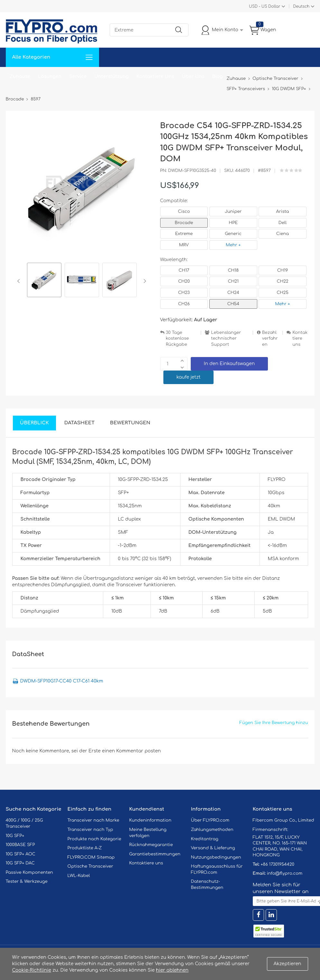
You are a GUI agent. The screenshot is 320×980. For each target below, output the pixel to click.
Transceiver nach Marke (93, 820)
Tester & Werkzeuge (27, 881)
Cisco (184, 212)
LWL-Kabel (79, 876)
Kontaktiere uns (300, 339)
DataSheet (79, 423)
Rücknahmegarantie (151, 845)
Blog (218, 76)
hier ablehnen (172, 970)
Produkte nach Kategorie (94, 839)
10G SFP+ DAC (20, 863)
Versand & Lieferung (213, 848)
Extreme (184, 234)
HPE (233, 223)
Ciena (283, 234)
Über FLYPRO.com (210, 820)
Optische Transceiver (91, 866)
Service (78, 76)
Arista (283, 212)
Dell (283, 223)
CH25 (283, 293)
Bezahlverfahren (270, 339)
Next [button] (144, 281)
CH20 (184, 281)
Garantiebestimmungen (155, 854)
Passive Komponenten (29, 872)
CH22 (282, 281)
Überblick (34, 423)
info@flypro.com (285, 873)
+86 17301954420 (277, 864)
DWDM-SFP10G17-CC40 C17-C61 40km (62, 681)
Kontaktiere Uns (155, 76)
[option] (44, 281)
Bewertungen (130, 423)
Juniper (233, 212)
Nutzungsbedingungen (216, 857)
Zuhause (20, 76)
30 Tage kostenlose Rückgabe (178, 339)
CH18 (233, 270)
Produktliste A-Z (85, 848)
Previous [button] (20, 281)
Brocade (184, 223)
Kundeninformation (150, 820)
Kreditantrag (205, 839)
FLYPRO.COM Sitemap (91, 857)
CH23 (184, 293)
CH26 (184, 304)
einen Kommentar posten (131, 751)
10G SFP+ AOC (21, 854)
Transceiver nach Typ (90, 830)
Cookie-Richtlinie (32, 970)
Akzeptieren (288, 964)
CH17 (184, 270)
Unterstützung (111, 76)
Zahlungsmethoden (212, 830)
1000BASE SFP (20, 845)
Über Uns (193, 76)
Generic (233, 234)
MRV (184, 245)
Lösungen (50, 76)
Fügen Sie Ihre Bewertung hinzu (274, 723)
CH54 (233, 304)
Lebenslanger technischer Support (226, 339)
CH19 (283, 270)
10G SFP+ (15, 836)
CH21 (233, 281)
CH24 (233, 293)
